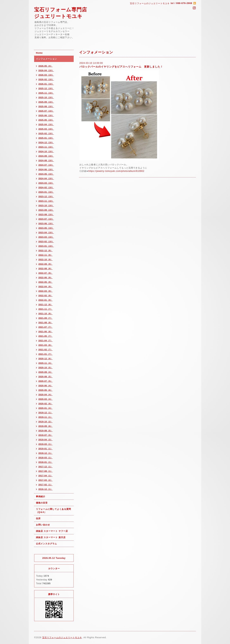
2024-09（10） (46, 156)
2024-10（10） (46, 151)
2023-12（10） (46, 196)
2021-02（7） (46, 350)
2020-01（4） (46, 408)
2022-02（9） (46, 296)
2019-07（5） (46, 435)
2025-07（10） (46, 111)
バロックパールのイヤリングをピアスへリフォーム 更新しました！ (121, 67)
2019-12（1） (46, 413)
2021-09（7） (46, 318)
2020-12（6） (46, 359)
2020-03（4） (46, 399)
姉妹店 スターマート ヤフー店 (52, 531)
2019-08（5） (46, 431)
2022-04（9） (46, 287)
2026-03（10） (46, 75)
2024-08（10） (46, 160)
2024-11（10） (46, 147)
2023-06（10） (46, 223)
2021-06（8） (46, 332)
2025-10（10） (46, 97)
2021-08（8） (46, 323)
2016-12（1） (46, 489)
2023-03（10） (46, 237)
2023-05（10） (46, 228)
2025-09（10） (46, 102)
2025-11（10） (46, 93)
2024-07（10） (46, 165)
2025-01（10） (46, 138)
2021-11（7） (46, 309)
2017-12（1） (46, 467)
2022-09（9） (46, 264)
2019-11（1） (46, 417)
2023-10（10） (46, 205)
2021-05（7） (46, 336)
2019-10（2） (46, 422)
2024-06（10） (46, 169)
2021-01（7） (46, 354)
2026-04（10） (46, 70)
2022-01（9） (46, 300)
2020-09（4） (46, 372)
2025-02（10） (46, 133)
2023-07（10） (46, 219)
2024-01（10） (46, 192)
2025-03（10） (46, 129)
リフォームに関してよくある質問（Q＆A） (53, 511)
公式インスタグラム (46, 544)
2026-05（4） (46, 66)
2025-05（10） (46, 120)
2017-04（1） (46, 476)
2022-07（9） (46, 273)
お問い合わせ (43, 525)
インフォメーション (46, 59)
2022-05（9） (46, 282)
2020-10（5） (46, 368)
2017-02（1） (46, 485)
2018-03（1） (46, 458)
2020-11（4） (46, 363)
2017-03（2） (46, 480)
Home (39, 53)
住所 (38, 518)
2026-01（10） (46, 84)
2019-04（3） (46, 440)
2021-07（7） (46, 327)
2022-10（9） (46, 260)
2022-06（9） (46, 278)
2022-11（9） (46, 255)
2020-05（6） (46, 390)
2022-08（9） (46, 269)
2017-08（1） (46, 471)
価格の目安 (42, 503)
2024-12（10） (46, 142)
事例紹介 (41, 497)
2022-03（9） (46, 291)
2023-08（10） (46, 214)
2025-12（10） (46, 88)
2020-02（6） (46, 404)
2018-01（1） (46, 462)
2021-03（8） (46, 345)
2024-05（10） (46, 174)
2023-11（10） (46, 201)
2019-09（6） (46, 426)
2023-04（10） (46, 232)
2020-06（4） (46, 386)
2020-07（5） (46, 381)
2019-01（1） (46, 449)
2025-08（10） (46, 106)
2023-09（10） (46, 210)
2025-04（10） (46, 124)
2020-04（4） (46, 395)
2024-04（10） (46, 178)
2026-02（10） (46, 79)
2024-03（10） (46, 183)
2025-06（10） (46, 115)
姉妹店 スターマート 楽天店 (51, 537)
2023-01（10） (46, 246)
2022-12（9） (46, 251)
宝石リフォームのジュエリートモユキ (62, 638)
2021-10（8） (46, 314)
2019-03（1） (46, 444)
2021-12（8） (46, 305)
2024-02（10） (46, 187)
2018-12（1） (46, 453)
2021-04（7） (46, 341)
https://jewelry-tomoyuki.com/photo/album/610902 (116, 171)
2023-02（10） (46, 241)
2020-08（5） (46, 377)
